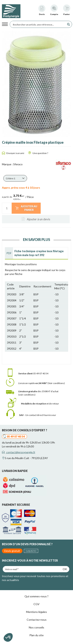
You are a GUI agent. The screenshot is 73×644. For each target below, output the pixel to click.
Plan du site (36, 635)
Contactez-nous (37, 620)
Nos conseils (36, 627)
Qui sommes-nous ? (36, 596)
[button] (15, 178)
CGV (36, 604)
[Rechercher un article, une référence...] (39, 24)
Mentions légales (36, 612)
